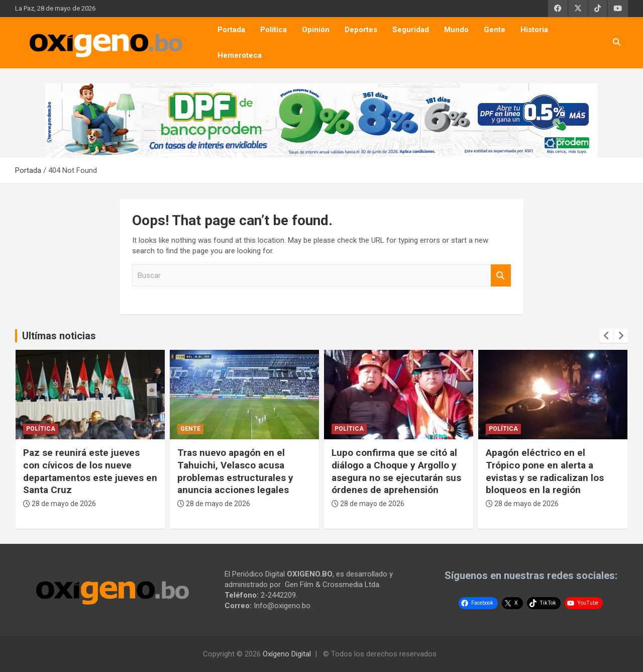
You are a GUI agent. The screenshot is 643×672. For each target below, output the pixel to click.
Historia (534, 30)
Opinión (316, 30)
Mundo (456, 30)
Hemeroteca (240, 55)
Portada (231, 30)
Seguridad (411, 30)
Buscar (501, 276)
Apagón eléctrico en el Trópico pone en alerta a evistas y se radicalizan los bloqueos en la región (545, 471)
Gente (495, 30)
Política (274, 30)
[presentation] (606, 336)
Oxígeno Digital (287, 654)
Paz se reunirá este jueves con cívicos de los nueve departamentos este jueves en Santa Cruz (90, 471)
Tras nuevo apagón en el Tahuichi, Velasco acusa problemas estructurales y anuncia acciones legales (235, 471)
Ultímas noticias (59, 336)
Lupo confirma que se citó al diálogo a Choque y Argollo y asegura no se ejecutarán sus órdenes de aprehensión (396, 471)
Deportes (361, 30)
